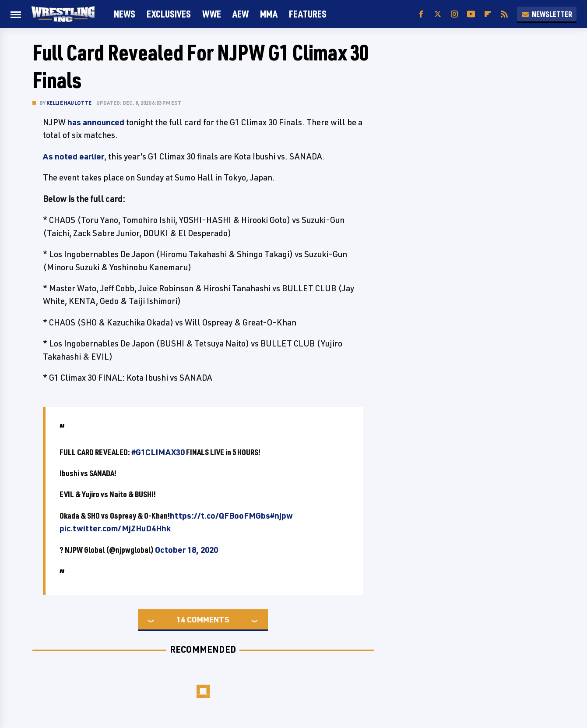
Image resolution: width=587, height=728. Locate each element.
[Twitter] (438, 14)
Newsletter (547, 14)
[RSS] (504, 14)
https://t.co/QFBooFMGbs (220, 516)
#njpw (281, 516)
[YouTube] (471, 14)
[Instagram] (454, 14)
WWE (212, 14)
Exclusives (169, 14)
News (125, 14)
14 (181, 619)
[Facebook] (421, 14)
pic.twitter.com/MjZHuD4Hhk (115, 528)
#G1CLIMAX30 (158, 452)
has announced (96, 122)
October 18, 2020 (186, 550)
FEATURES (308, 14)
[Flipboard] (488, 14)
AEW (241, 14)
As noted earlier (74, 156)
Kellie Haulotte (69, 103)
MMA (269, 14)
